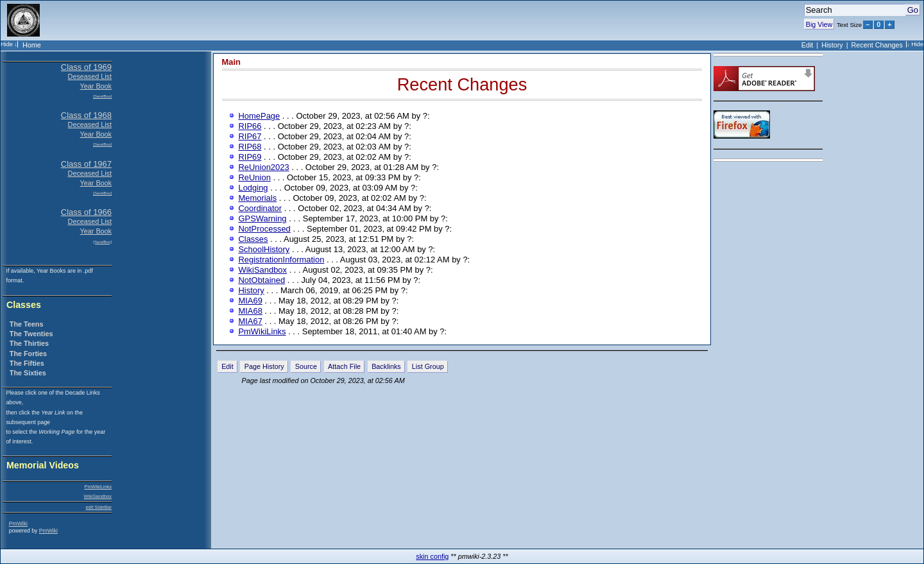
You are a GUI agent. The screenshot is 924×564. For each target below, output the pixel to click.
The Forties (28, 354)
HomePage (259, 116)
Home (32, 45)
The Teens (27, 324)
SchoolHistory (264, 249)
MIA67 (250, 321)
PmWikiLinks (98, 487)
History (832, 45)
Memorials (257, 198)
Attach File (344, 366)
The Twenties (31, 334)
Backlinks (386, 366)
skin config (432, 556)
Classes (24, 305)
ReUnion (254, 177)
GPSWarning (262, 218)
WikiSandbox (98, 496)
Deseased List (90, 76)
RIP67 (250, 136)
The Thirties (29, 343)
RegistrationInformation (281, 260)
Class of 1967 (86, 164)
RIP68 (250, 147)
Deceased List (90, 124)
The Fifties (27, 363)
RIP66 (250, 126)
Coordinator (260, 208)
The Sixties (28, 373)
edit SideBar (98, 507)
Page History (264, 366)
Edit (808, 45)
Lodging (253, 188)
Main (232, 62)
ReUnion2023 (263, 167)
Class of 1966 (86, 212)
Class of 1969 (86, 67)
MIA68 (250, 311)
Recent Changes (877, 45)
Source (306, 366)
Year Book (96, 86)
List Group (428, 366)
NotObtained (261, 280)
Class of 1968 (86, 115)
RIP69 (250, 157)
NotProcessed (264, 229)
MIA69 (250, 301)
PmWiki (18, 524)
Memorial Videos (43, 466)
